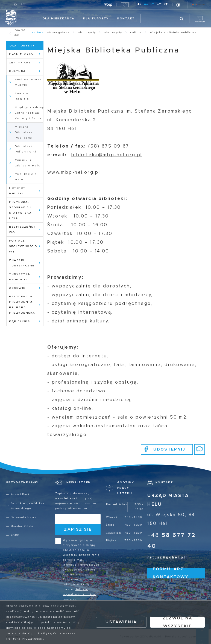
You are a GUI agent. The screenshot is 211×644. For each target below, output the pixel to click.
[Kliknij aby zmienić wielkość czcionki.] (139, 5)
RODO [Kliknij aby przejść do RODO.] (15, 535)
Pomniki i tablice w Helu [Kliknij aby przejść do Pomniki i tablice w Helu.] (28, 163)
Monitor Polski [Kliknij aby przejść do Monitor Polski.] (22, 526)
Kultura (37, 33)
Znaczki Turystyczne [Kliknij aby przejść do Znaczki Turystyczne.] (22, 263)
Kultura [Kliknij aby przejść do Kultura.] (17, 71)
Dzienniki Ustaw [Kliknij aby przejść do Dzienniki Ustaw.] (24, 517)
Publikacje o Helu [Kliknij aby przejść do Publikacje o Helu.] (26, 177)
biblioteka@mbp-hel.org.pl (107, 155)
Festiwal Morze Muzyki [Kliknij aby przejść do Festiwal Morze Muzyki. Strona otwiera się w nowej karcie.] (28, 82)
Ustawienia (121, 622)
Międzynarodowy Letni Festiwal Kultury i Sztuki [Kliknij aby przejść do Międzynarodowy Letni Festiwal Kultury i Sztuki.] (29, 113)
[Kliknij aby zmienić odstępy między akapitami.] (166, 5)
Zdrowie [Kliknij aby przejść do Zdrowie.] (17, 288)
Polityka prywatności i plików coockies (79, 594)
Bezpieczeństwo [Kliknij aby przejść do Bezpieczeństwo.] (22, 230)
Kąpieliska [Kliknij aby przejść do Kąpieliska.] (20, 321)
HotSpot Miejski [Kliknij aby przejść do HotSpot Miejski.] (17, 191)
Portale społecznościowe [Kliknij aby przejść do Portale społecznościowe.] (23, 246)
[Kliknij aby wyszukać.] (182, 19)
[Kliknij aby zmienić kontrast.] (178, 5)
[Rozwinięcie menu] (124, 488)
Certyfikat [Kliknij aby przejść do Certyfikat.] (20, 63)
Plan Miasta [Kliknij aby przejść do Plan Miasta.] (21, 54)
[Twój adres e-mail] (71, 519)
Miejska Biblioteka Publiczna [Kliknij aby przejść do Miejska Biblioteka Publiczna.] (24, 132)
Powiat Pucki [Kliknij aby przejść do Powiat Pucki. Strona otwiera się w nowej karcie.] (21, 494)
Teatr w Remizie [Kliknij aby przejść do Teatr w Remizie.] (22, 96)
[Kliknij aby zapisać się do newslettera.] (78, 530)
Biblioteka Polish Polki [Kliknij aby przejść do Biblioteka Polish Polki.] (25, 149)
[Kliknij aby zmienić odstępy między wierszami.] (153, 5)
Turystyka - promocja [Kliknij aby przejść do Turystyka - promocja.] (21, 277)
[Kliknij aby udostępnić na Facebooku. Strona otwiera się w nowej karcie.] (167, 450)
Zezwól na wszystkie (177, 622)
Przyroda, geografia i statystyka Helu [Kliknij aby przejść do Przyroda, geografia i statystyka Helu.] (20, 210)
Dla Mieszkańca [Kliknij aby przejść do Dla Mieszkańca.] (59, 19)
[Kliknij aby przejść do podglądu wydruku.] (200, 450)
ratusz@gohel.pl (166, 558)
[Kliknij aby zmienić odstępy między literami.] (146, 5)
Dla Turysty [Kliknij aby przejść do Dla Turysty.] (96, 19)
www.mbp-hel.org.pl (74, 172)
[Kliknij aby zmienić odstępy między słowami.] (159, 5)
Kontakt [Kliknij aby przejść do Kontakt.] (126, 19)
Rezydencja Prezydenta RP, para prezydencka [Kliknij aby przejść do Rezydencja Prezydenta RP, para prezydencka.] (22, 305)
